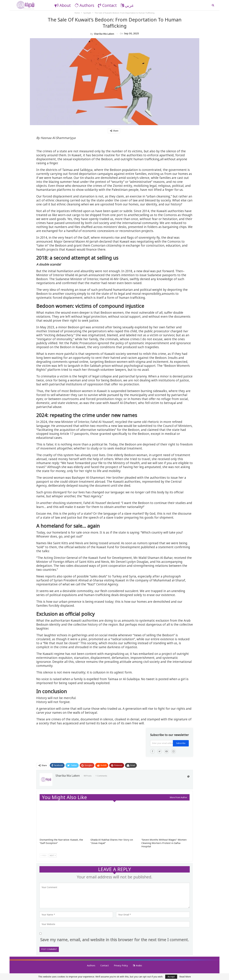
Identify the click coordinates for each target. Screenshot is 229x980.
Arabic (138, 965)
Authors (84, 5)
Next (53, 855)
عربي (127, 5)
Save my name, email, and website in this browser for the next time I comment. (115, 940)
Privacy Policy (121, 965)
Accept (171, 977)
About (63, 5)
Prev (44, 855)
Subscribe (181, 743)
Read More (185, 977)
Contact (107, 5)
